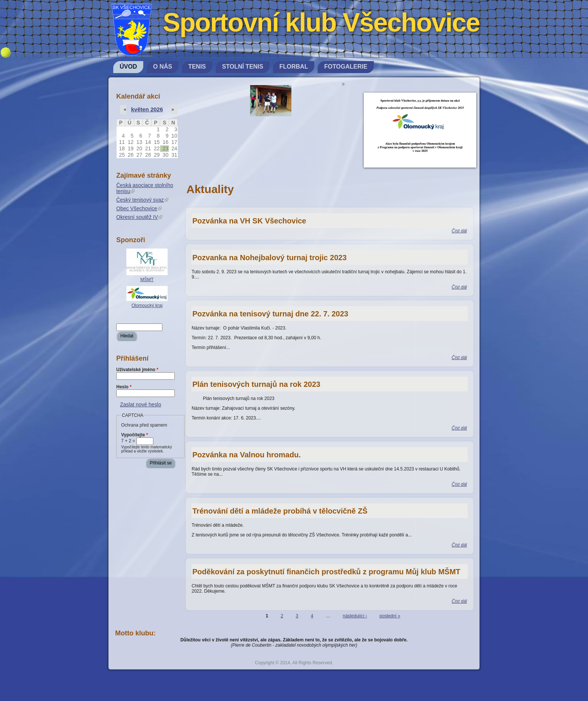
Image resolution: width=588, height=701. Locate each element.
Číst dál (459, 231)
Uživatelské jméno (137, 370)
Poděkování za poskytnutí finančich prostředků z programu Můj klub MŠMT (326, 572)
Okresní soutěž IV (139, 217)
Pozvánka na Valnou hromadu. (247, 455)
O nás (163, 67)
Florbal (294, 67)
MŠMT (147, 280)
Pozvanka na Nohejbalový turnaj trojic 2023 (269, 258)
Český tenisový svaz (142, 200)
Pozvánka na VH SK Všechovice (249, 221)
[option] (271, 103)
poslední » (390, 616)
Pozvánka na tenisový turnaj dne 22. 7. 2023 (270, 314)
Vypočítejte (135, 435)
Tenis (197, 67)
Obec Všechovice (139, 208)
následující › (355, 616)
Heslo (124, 387)
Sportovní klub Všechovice (321, 22)
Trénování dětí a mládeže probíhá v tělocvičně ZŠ (280, 511)
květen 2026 (147, 109)
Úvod (128, 67)
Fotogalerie (346, 67)
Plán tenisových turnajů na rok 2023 (256, 384)
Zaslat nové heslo (141, 404)
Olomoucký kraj (147, 306)
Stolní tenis (243, 67)
